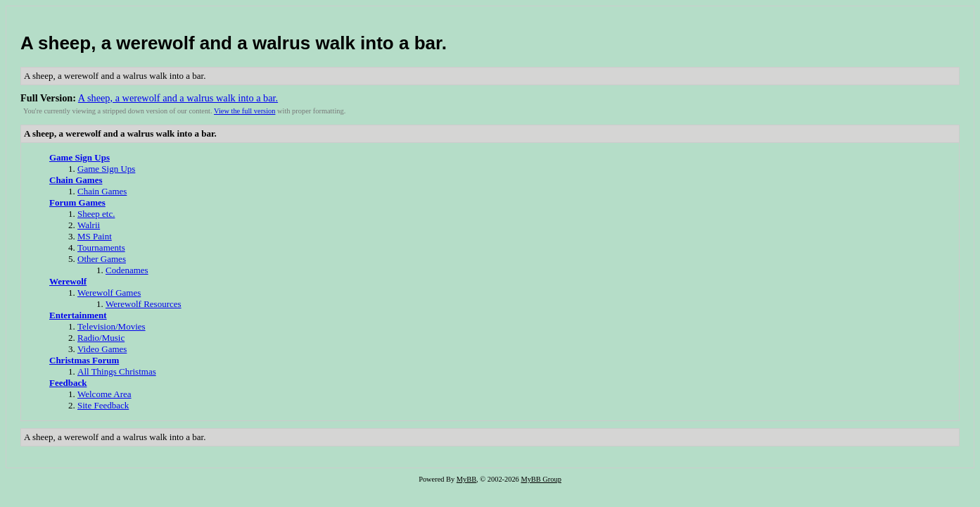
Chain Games (76, 180)
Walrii (89, 225)
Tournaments (101, 248)
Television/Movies (112, 326)
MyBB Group (541, 479)
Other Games (102, 259)
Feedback (68, 383)
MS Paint (95, 236)
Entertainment (78, 315)
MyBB (466, 479)
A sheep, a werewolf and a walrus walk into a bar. (234, 43)
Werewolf (68, 281)
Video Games (102, 349)
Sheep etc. (96, 214)
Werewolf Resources (144, 304)
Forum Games (77, 202)
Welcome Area (104, 394)
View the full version (244, 111)
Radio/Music (101, 338)
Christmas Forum (84, 360)
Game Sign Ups (79, 157)
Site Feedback (103, 405)
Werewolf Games (109, 293)
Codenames (127, 270)
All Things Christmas (117, 371)
